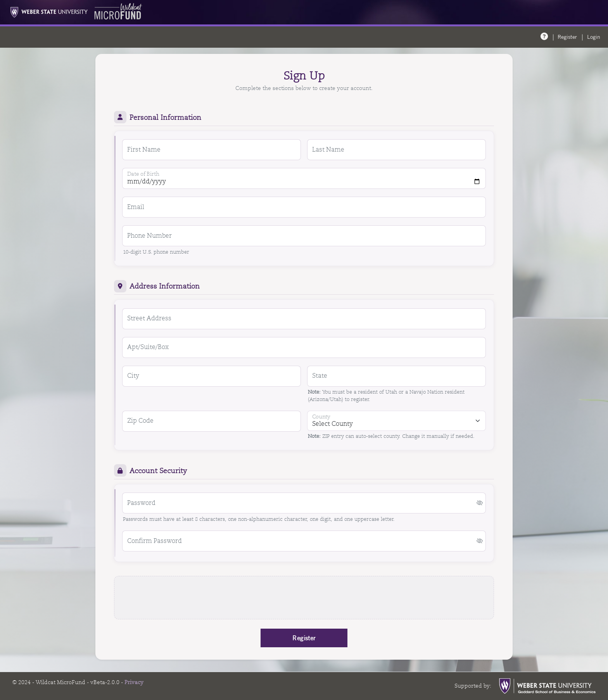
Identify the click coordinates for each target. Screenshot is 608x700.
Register (567, 37)
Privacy (134, 682)
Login (594, 37)
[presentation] (304, 598)
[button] (480, 503)
